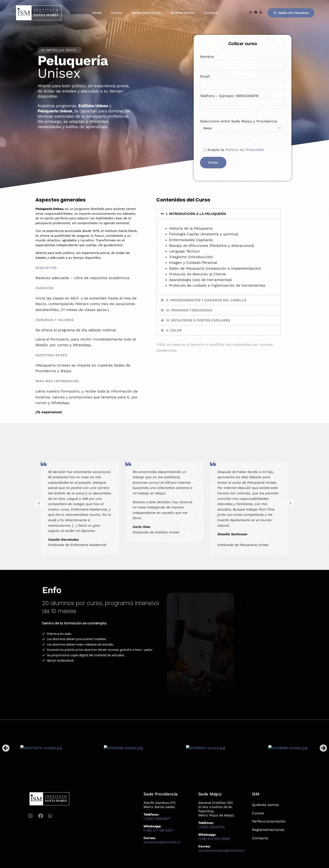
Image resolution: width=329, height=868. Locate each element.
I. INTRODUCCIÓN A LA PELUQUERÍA (196, 214)
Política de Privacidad (245, 150)
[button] (218, 214)
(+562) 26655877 (157, 819)
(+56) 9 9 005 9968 (214, 839)
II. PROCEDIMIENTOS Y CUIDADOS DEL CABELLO (206, 300)
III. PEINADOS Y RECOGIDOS (189, 310)
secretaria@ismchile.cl (162, 842)
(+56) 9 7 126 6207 (158, 830)
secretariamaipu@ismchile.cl (222, 850)
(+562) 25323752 (211, 827)
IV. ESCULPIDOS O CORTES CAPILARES (198, 320)
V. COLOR (174, 330)
